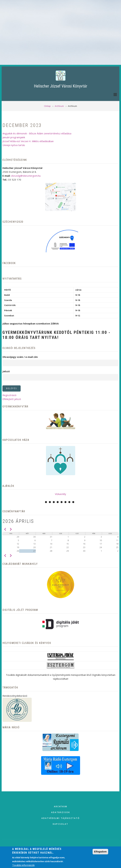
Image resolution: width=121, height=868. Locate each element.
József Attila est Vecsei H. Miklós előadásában (28, 141)
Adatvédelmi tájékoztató (61, 818)
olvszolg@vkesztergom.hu (26, 176)
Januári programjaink (14, 137)
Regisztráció (9, 395)
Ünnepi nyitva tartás (14, 145)
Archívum (61, 806)
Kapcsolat (60, 824)
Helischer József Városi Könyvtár (61, 86)
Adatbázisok (61, 812)
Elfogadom (100, 852)
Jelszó (6, 371)
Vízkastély (60, 494)
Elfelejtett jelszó (12, 399)
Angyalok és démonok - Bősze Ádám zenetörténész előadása (37, 133)
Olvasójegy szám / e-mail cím (20, 357)
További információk (23, 865)
